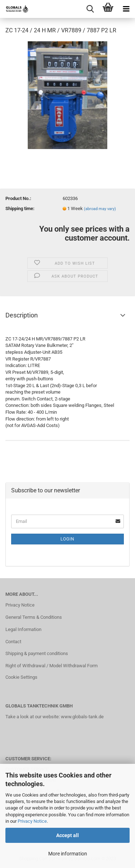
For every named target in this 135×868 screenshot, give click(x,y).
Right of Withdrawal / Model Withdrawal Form (51, 666)
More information (68, 854)
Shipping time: (20, 208)
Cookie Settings (21, 677)
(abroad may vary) (100, 209)
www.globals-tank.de (82, 717)
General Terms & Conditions (34, 617)
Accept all (67, 835)
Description (22, 315)
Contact (13, 642)
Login (67, 539)
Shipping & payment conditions (37, 653)
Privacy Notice (32, 821)
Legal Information (23, 629)
